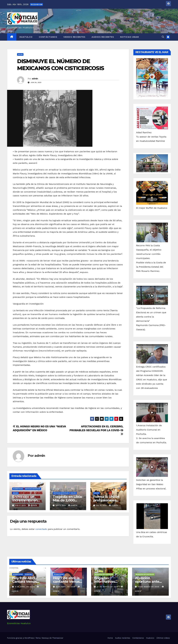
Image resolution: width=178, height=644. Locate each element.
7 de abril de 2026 (66, 587)
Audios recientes (103, 37)
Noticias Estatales (33, 489)
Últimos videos (163, 638)
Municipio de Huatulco (104, 574)
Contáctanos (48, 37)
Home (110, 638)
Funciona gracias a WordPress (21, 638)
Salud (20, 54)
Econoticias (18, 489)
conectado (41, 529)
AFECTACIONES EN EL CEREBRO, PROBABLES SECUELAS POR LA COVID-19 (96, 430)
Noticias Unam (130, 37)
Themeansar (58, 638)
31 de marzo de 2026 (108, 587)
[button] (163, 37)
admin (35, 79)
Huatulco (26, 37)
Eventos (28, 574)
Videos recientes (74, 37)
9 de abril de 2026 (25, 587)
